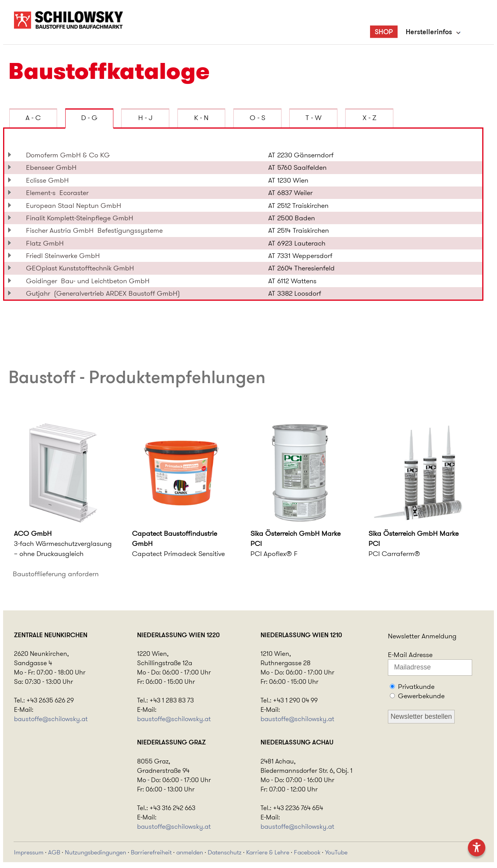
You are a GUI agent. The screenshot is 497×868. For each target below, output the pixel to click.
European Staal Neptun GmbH (76, 206)
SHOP (384, 31)
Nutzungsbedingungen (96, 852)
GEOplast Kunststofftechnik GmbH (82, 268)
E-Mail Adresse (410, 655)
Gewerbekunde (421, 696)
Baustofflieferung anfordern (56, 574)
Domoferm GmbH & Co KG (70, 155)
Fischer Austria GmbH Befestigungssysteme (94, 230)
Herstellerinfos (429, 31)
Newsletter (404, 636)
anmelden (190, 852)
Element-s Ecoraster (57, 193)
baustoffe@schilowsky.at (51, 719)
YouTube (336, 852)
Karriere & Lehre (268, 852)
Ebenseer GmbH (53, 167)
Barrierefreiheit (151, 852)
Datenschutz (225, 852)
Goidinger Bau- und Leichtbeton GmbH (88, 281)
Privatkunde (416, 687)
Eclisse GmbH (49, 180)
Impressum (29, 852)
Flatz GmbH (47, 243)
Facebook (307, 852)
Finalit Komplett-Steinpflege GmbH (82, 218)
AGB (54, 852)
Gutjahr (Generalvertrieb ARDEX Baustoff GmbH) (103, 293)
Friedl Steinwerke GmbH (65, 256)
